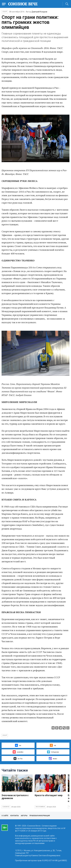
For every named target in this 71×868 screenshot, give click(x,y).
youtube (18, 752)
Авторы (24, 816)
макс (53, 759)
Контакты (15, 816)
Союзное (6, 807)
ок (53, 745)
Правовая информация (40, 816)
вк (18, 745)
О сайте (5, 816)
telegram (53, 752)
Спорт (5, 12)
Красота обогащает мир (49, 795)
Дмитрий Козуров (39, 12)
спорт (5, 735)
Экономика (40, 807)
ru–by (18, 759)
